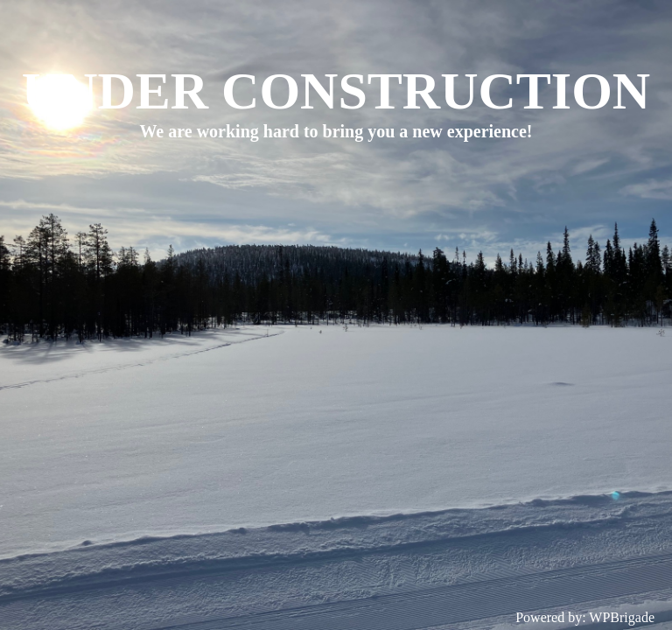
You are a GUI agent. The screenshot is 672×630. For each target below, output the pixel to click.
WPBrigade (622, 617)
